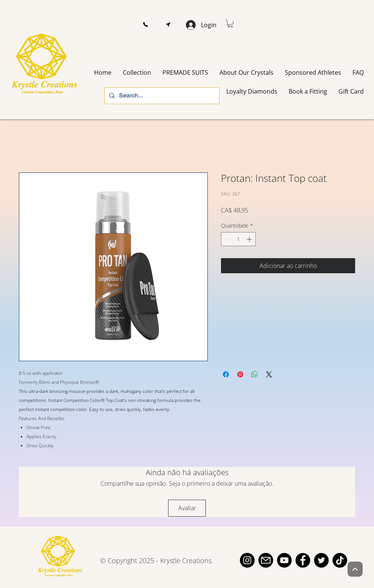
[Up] (355, 569)
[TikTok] (340, 560)
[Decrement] (227, 239)
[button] (145, 25)
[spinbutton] (238, 239)
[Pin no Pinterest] (240, 374)
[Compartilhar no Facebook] (226, 374)
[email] (266, 560)
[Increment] (250, 239)
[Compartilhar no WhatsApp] (255, 374)
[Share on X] (269, 374)
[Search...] (161, 96)
